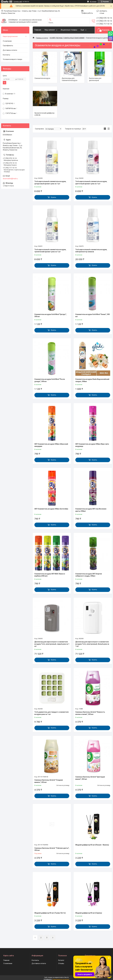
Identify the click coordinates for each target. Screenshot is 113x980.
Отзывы (61, 963)
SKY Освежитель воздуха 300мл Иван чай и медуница (92, 445)
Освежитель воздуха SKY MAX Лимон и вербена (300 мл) (50, 575)
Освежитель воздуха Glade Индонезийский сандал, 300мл (92, 380)
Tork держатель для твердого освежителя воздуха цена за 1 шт (51, 713)
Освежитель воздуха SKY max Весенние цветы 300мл (91, 510)
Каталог (61, 960)
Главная (38, 30)
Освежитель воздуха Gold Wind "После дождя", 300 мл (50, 380)
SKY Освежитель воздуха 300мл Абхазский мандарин (51, 445)
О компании (7, 41)
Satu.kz (66, 977)
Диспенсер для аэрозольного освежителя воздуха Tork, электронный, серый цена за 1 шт (52, 644)
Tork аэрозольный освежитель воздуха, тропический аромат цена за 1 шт (50, 251)
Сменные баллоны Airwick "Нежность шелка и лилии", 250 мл (90, 713)
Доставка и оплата (10, 50)
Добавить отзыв (103, 12)
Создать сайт (18, 2)
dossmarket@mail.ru (10, 179)
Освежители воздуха (42, 78)
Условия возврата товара (12, 59)
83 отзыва (93, 2)
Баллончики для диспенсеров (95, 79)
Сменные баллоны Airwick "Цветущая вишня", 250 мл (90, 778)
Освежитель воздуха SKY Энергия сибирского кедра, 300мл (89, 575)
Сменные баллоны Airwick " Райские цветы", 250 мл (52, 849)
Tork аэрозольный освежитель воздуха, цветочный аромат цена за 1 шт (91, 183)
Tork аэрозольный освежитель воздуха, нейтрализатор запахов (91, 251)
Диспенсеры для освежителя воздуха (70, 79)
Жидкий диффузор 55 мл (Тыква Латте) (50, 913)
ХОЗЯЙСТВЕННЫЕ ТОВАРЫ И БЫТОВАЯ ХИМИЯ (67, 38)
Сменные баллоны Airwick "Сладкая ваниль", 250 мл (49, 781)
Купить (54, 197)
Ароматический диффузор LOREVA (44, 114)
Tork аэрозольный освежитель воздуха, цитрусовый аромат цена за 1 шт (50, 183)
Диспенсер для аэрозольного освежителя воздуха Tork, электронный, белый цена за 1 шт (92, 644)
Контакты (6, 55)
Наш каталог (50, 30)
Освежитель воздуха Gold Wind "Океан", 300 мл (92, 315)
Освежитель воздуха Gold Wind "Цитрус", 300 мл (50, 315)
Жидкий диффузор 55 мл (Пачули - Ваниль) (92, 845)
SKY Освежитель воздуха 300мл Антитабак (51, 509)
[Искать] (50, 20)
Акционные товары (69, 30)
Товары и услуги (42, 38)
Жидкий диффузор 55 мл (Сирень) (89, 913)
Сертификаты (8, 46)
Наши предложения (10, 36)
